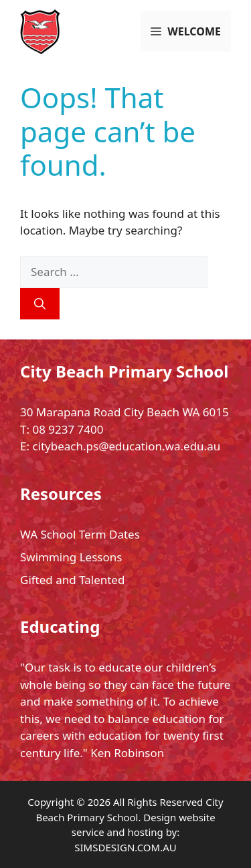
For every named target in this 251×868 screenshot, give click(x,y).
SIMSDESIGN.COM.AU (125, 847)
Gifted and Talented (72, 580)
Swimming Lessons (71, 557)
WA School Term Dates (80, 534)
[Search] (40, 304)
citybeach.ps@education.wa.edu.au (126, 446)
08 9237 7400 (68, 429)
